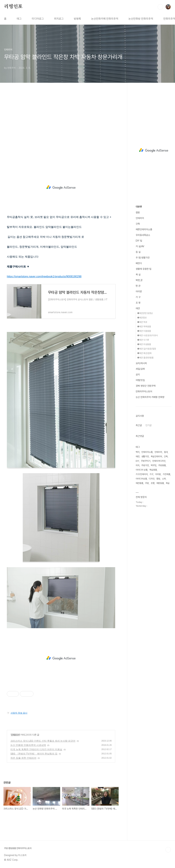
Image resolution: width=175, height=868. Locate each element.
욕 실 (138, 275)
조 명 (138, 303)
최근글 (139, 425)
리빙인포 (13, 7)
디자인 (152, 479)
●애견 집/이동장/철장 (147, 349)
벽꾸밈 (154, 465)
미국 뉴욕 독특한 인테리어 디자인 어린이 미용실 (36, 749)
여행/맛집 (140, 380)
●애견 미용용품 (144, 331)
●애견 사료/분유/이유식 (148, 335)
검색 (160, 7)
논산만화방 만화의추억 (141, 19)
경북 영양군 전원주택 (146, 386)
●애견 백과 (142, 322)
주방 (147, 483)
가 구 (138, 297)
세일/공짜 (140, 369)
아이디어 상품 (142, 470)
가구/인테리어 (142, 474)
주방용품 (162, 465)
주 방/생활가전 (143, 258)
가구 (151, 474)
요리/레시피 (141, 363)
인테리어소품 (147, 452)
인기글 (149, 425)
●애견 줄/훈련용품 (145, 358)
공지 (138, 375)
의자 (138, 465)
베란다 (139, 263)
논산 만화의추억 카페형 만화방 (150, 397)
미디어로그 (38, 19)
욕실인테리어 (156, 456)
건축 (138, 224)
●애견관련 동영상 (145, 313)
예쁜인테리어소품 (144, 229)
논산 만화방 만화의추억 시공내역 (28, 745)
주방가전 (145, 465)
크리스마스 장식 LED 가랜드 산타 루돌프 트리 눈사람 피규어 (43, 741)
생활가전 (145, 456)
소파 (164, 479)
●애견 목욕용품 (144, 327)
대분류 (139, 207)
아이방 (139, 291)
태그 (19, 19)
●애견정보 (142, 318)
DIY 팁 (139, 241)
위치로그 (59, 19)
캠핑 (138, 212)
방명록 (77, 19)
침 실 (138, 252)
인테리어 (15, 735)
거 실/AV (140, 246)
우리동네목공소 (143, 235)
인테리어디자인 (159, 461)
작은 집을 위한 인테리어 (23, 758)
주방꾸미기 (146, 461)
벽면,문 (139, 280)
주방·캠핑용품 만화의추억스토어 (18, 848)
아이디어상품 (141, 479)
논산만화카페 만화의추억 (105, 19)
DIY (137, 461)
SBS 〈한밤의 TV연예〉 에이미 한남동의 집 (34, 754)
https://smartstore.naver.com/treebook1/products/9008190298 (44, 276)
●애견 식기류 (143, 340)
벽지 (138, 452)
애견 (138, 308)
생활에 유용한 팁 (144, 269)
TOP (168, 850)
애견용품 (139, 483)
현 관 (138, 286)
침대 (166, 452)
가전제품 (166, 474)
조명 (153, 483)
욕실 (168, 483)
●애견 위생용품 (144, 344)
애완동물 (160, 483)
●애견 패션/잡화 (144, 353)
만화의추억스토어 (144, 391)
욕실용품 (153, 470)
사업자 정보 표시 (17, 713)
